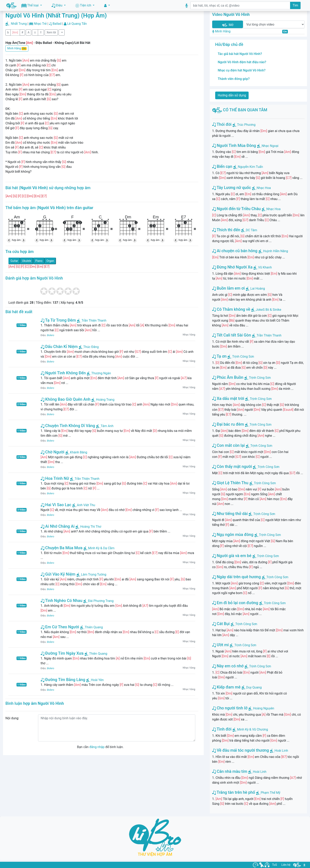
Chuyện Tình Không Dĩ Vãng (68, 426)
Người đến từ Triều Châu (236, 209)
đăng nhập (97, 747)
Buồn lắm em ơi (228, 288)
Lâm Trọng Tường (91, 574)
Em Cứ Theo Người (60, 627)
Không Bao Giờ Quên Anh (66, 399)
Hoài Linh (281, 751)
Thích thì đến (226, 230)
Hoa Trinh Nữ (55, 478)
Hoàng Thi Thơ (88, 527)
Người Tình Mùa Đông (234, 146)
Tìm (295, 5)
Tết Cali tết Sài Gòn (232, 335)
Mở (227, 25)
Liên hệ (286, 865)
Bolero (51, 335)
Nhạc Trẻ (40, 24)
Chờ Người (53, 452)
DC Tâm (251, 230)
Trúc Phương (246, 125)
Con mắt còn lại (228, 445)
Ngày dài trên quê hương (237, 577)
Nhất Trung (19, 24)
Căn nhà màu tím (230, 771)
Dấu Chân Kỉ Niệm (59, 347)
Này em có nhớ (228, 666)
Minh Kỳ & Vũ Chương (253, 729)
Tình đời (222, 729)
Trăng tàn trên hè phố (234, 792)
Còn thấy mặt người (232, 467)
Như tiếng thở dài (230, 514)
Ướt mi (221, 645)
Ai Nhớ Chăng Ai (58, 526)
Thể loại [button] (30, 6)
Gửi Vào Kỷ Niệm (58, 574)
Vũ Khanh (265, 267)
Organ (50, 261)
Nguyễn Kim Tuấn (251, 167)
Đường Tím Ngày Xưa (62, 653)
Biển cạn (222, 166)
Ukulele (27, 261)
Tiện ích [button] (84, 6)
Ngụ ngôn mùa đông (233, 535)
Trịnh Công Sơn (243, 357)
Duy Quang (254, 687)
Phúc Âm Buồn (228, 377)
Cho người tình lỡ (230, 708)
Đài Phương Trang (98, 601)
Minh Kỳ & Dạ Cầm (99, 548)
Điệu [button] (57, 6)
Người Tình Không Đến (63, 373)
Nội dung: (12, 718)
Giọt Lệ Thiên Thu (230, 483)
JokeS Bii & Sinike (269, 310)
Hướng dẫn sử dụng (232, 95)
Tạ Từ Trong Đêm (58, 320)
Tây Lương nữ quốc (232, 188)
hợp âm (16, 240)
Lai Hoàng (258, 288)
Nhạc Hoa (264, 188)
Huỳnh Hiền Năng (276, 251)
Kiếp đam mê (226, 687)
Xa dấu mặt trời (228, 398)
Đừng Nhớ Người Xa (232, 267)
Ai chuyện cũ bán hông (235, 251)
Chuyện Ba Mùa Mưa (62, 548)
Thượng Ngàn (99, 373)
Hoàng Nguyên (264, 708)
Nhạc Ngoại (270, 146)
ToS (275, 865)
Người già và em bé (232, 556)
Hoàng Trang (103, 400)
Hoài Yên (95, 680)
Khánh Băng (76, 452)
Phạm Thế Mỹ (271, 793)
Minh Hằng (17, 48)
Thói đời (222, 124)
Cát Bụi (221, 624)
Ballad (57, 24)
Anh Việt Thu (84, 505)
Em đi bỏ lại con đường (235, 603)
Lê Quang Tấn (77, 24)
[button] (107, 6)
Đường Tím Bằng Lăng (63, 680)
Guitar (14, 261)
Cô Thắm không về (231, 309)
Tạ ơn (219, 356)
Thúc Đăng (89, 347)
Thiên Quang (91, 627)
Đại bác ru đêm (228, 424)
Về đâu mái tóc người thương (241, 750)
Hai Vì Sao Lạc (56, 505)
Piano (39, 261)
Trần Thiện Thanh (92, 320)
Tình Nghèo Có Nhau (61, 601)
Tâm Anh (105, 426)
